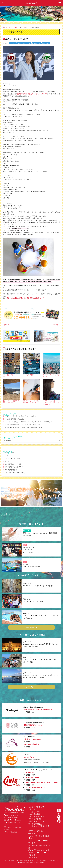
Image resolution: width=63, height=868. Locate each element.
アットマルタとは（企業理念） (39, 837)
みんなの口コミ (35, 812)
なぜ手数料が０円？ (36, 816)
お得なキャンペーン (36, 821)
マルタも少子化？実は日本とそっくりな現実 (20, 416)
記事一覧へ (30, 627)
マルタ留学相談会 (11, 470)
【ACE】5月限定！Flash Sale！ (16, 419)
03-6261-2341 (12, 815)
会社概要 (32, 833)
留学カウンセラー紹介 (39, 840)
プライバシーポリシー (37, 852)
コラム (13, 43)
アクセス (32, 843)
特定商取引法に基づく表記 (39, 850)
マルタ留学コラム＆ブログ (14, 467)
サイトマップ (34, 857)
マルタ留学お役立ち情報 (13, 464)
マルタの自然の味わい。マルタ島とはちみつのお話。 (24, 425)
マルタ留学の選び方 (36, 807)
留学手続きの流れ (35, 819)
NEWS (7, 455)
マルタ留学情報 (35, 814)
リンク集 (32, 855)
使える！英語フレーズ (24, 43)
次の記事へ (57, 325)
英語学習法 (46, 43)
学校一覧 (32, 809)
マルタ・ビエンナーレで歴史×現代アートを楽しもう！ (24, 427)
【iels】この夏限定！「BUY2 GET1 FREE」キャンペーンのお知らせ (28, 422)
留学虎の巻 (37, 43)
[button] (4, 494)
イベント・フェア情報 (12, 458)
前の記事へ (6, 325)
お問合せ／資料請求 (36, 831)
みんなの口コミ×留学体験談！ (15, 473)
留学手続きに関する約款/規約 (39, 846)
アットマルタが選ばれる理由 (39, 827)
